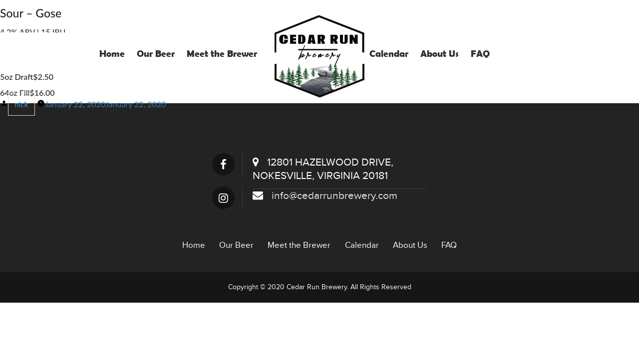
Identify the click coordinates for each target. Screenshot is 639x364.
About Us (440, 53)
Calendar (389, 53)
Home (112, 53)
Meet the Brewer (222, 53)
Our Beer (156, 53)
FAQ (480, 53)
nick (21, 104)
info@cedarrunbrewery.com (325, 196)
